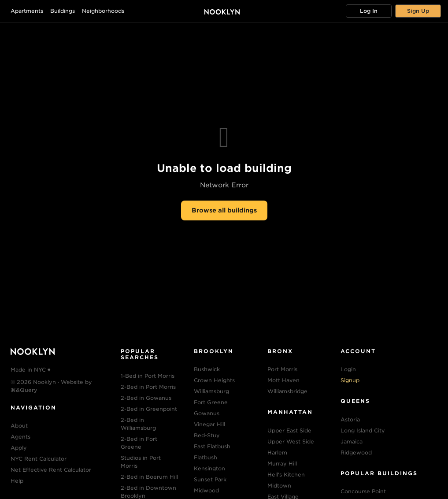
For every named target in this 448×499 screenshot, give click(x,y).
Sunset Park (210, 479)
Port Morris (282, 369)
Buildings (63, 11)
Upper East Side (289, 430)
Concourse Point (363, 491)
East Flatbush (212, 446)
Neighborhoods (103, 11)
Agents (20, 437)
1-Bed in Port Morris (148, 376)
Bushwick (207, 369)
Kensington (209, 468)
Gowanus (207, 413)
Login (348, 369)
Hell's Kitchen (286, 475)
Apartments (27, 11)
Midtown (279, 486)
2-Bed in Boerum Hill (149, 477)
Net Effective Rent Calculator (51, 470)
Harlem (277, 452)
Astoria (350, 419)
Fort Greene (211, 402)
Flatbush (205, 457)
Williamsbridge (287, 391)
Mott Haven (283, 380)
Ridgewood (356, 452)
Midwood (206, 490)
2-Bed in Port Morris (148, 387)
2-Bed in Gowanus (146, 398)
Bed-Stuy (207, 435)
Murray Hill (282, 464)
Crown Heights (214, 380)
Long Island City (363, 430)
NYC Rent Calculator (39, 459)
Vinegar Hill (209, 424)
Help (17, 481)
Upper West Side (291, 441)
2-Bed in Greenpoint (149, 409)
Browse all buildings (224, 210)
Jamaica (352, 441)
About (19, 426)
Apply (19, 448)
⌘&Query (24, 390)
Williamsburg (211, 391)
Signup (350, 380)
